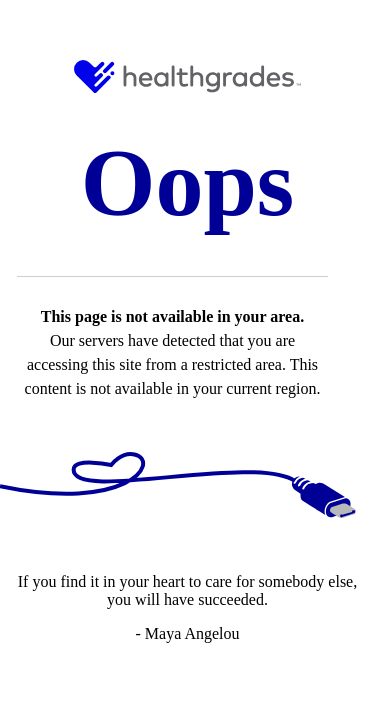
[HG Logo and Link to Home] (187, 76)
